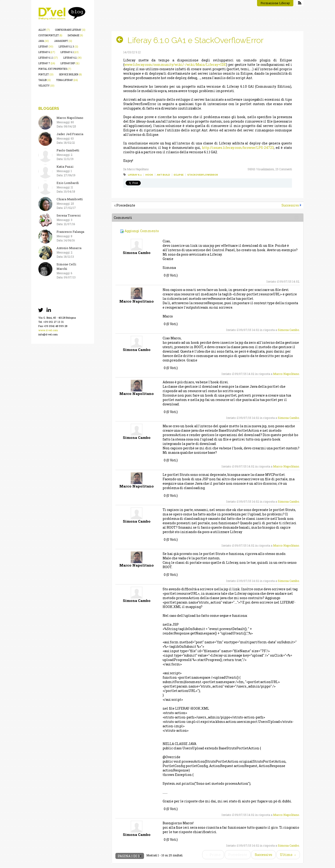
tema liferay (67, 80)
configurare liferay (70, 30)
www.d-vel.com (48, 330)
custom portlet (50, 35)
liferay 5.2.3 (68, 47)
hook (149, 175)
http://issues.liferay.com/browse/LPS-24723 (238, 148)
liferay (46, 47)
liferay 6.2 (72, 58)
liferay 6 (47, 52)
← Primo (213, 855)
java (44, 41)
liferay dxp (70, 63)
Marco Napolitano (286, 374)
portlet (46, 75)
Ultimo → (288, 855)
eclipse (179, 175)
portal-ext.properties (55, 69)
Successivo (290, 205)
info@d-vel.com (48, 334)
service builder (70, 75)
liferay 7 (47, 63)
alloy (44, 30)
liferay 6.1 (70, 52)
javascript (63, 41)
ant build (163, 175)
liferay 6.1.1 (48, 58)
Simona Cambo (288, 330)
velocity (46, 86)
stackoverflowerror (203, 175)
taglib (45, 80)
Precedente (238, 855)
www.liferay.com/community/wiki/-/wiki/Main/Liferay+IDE (175, 65)
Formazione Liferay (275, 3)
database (75, 35)
